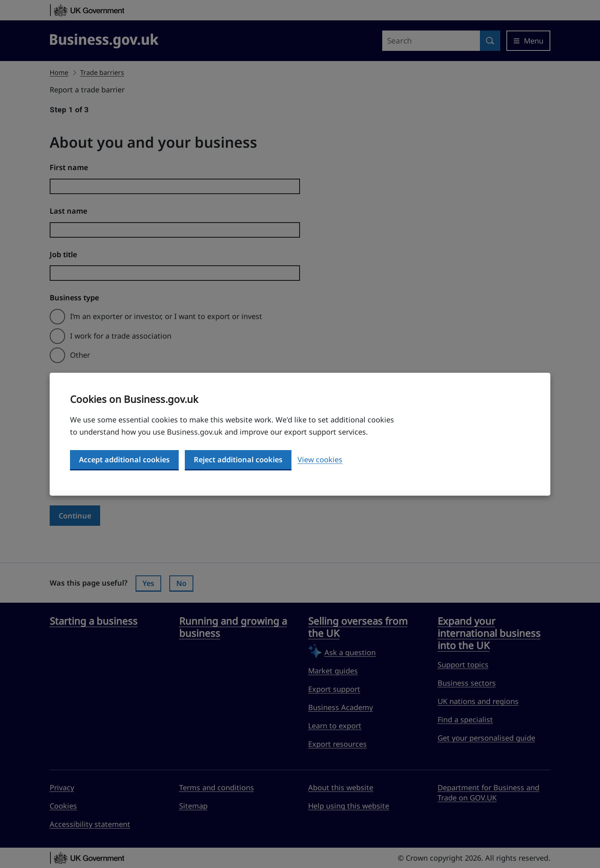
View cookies (320, 459)
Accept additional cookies (124, 459)
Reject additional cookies (238, 459)
